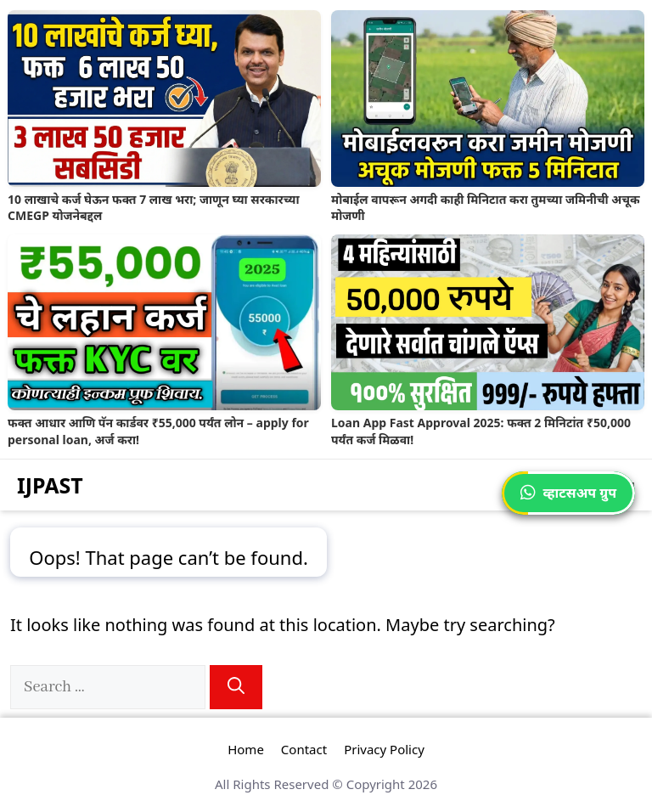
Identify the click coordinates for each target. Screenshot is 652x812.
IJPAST (50, 485)
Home (246, 749)
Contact (304, 749)
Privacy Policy (384, 749)
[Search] (236, 687)
